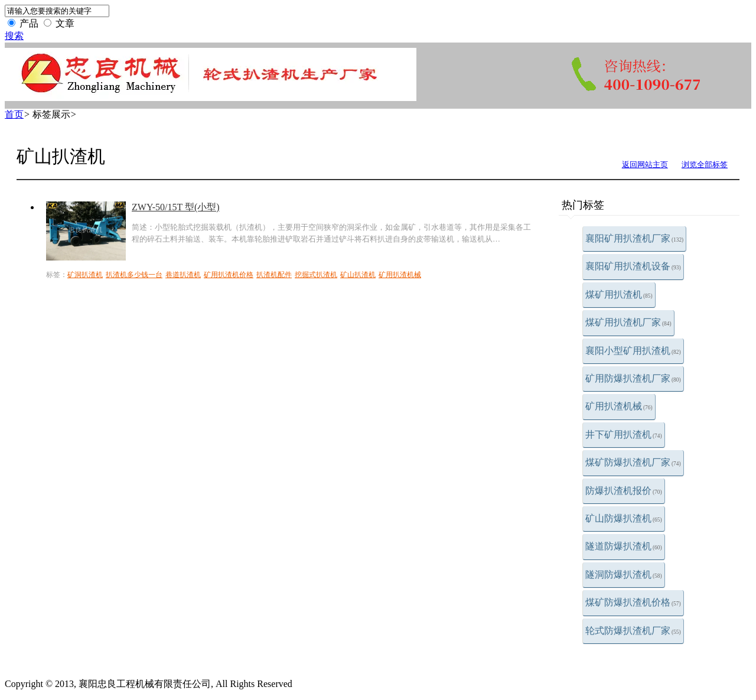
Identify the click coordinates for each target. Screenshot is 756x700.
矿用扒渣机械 (619, 406)
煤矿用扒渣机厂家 (628, 322)
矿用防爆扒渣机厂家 (633, 378)
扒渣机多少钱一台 (134, 275)
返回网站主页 (645, 165)
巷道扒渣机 (183, 275)
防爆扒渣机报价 (624, 491)
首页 (14, 114)
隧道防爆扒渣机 (624, 546)
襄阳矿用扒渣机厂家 (634, 238)
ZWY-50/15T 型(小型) (176, 207)
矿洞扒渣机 (85, 275)
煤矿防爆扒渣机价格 (633, 602)
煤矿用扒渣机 (619, 294)
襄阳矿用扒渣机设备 (633, 266)
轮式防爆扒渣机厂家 (633, 631)
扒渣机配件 (274, 275)
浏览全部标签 (705, 165)
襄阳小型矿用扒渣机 (633, 351)
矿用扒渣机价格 (229, 275)
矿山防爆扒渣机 (624, 518)
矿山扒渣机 (358, 275)
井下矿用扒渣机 (624, 434)
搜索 (14, 36)
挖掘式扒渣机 (316, 275)
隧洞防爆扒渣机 (624, 574)
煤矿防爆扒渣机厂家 (633, 462)
